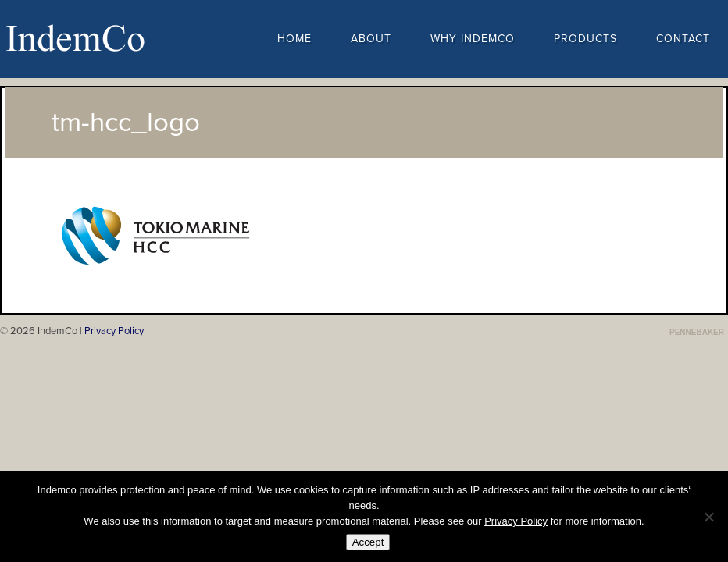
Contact (683, 39)
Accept (368, 542)
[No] (708, 517)
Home (294, 39)
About (371, 39)
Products (585, 39)
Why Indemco (473, 39)
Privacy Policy (114, 331)
